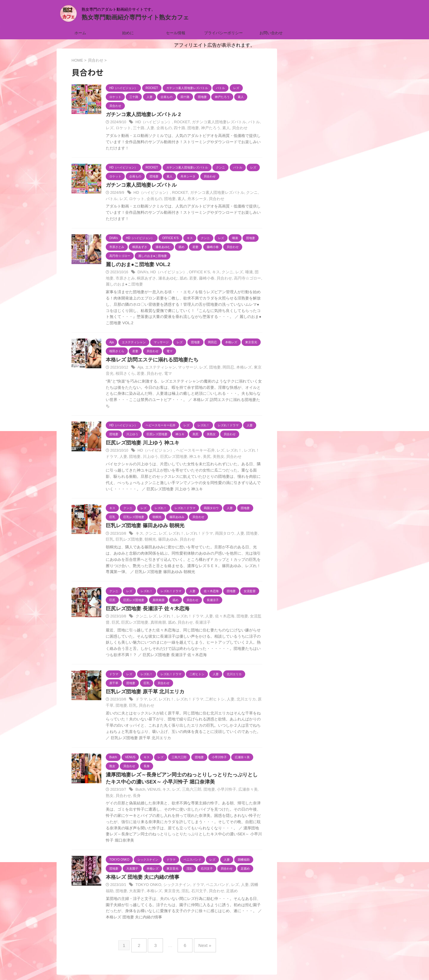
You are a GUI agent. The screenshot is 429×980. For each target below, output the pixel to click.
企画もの (151, 129)
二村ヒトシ (209, 702)
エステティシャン (159, 369)
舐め (169, 279)
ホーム (80, 33)
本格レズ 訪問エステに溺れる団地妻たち (149, 361)
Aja (140, 369)
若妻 (178, 279)
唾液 (242, 273)
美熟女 (204, 458)
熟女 (255, 793)
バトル (245, 123)
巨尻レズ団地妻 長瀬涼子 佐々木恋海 (145, 611)
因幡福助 (250, 889)
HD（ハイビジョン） (152, 123)
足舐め (214, 895)
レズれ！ (227, 452)
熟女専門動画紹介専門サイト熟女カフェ (135, 17)
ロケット (113, 129)
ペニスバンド (212, 889)
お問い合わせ (271, 33)
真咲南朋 (149, 625)
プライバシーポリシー (223, 33)
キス (211, 273)
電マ (155, 375)
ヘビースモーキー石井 (191, 452)
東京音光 (253, 369)
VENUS (153, 793)
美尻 (193, 458)
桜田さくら (115, 375)
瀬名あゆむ (154, 279)
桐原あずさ (135, 279)
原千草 (255, 702)
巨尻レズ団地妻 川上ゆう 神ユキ (140, 444)
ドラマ (141, 702)
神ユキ (182, 458)
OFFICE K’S (195, 273)
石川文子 (184, 895)
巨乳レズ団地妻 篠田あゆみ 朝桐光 (143, 527)
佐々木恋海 (219, 619)
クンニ (243, 193)
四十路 (166, 129)
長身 (126, 799)
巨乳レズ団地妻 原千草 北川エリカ (143, 694)
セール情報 (176, 33)
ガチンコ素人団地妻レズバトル (213, 123)
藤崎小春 (191, 279)
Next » (201, 947)
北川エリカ (239, 702)
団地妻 (178, 129)
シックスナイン (174, 889)
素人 (209, 129)
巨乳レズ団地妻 (118, 542)
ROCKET (179, 123)
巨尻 (109, 625)
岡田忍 (222, 369)
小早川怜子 (221, 793)
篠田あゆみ (154, 542)
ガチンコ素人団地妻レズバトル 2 (141, 115)
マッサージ (184, 369)
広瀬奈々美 (240, 793)
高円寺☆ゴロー (229, 279)
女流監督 (249, 619)
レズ (256, 123)
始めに (128, 33)
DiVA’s (142, 273)
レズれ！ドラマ (195, 535)
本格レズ (237, 369)
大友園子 (126, 895)
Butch (140, 793)
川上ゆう (140, 458)
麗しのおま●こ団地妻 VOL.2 (136, 265)
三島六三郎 (188, 793)
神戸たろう (195, 129)
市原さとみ (115, 279)
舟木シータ (184, 199)
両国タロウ (219, 535)
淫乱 (171, 895)
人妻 (138, 129)
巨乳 (255, 535)
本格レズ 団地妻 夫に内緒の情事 (140, 881)
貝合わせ (222, 129)
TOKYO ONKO (147, 889)
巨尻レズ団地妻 (162, 458)
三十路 (128, 129)
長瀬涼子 (191, 625)
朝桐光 (138, 542)
